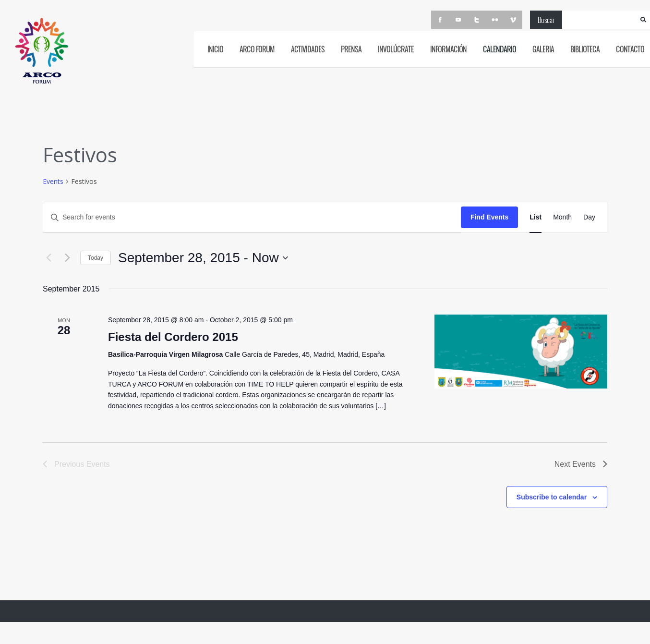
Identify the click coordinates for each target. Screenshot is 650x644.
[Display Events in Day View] (589, 217)
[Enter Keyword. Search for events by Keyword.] (252, 217)
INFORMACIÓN (448, 49)
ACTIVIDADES (308, 49)
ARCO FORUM (257, 49)
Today (96, 258)
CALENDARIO (500, 49)
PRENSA (351, 49)
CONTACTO (630, 49)
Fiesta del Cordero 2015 (173, 337)
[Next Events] (67, 258)
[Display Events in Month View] (562, 217)
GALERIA (543, 49)
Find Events (489, 217)
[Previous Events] (48, 258)
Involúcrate (396, 49)
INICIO (215, 49)
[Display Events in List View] (536, 217)
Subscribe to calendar (552, 497)
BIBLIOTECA (585, 49)
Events (53, 181)
